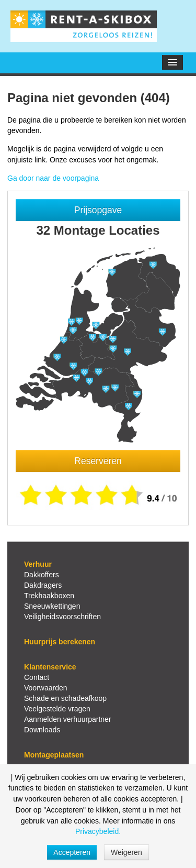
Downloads (42, 730)
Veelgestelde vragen (57, 709)
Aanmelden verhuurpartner (68, 719)
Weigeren (126, 852)
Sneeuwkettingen (52, 606)
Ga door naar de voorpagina (53, 178)
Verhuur (38, 564)
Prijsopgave (98, 210)
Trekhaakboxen (49, 596)
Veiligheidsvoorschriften (62, 617)
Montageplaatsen (54, 755)
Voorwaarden (46, 688)
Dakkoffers (42, 575)
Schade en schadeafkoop (65, 698)
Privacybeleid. (98, 831)
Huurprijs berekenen (60, 642)
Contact (37, 677)
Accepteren (72, 852)
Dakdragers (43, 585)
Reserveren (98, 461)
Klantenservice (50, 667)
